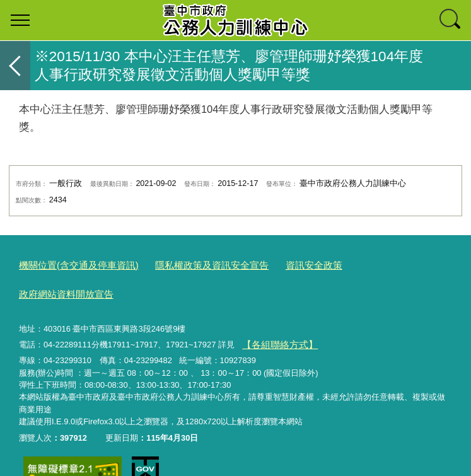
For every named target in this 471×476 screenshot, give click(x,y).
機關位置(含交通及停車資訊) (71, 264)
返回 (15, 66)
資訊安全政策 (279, 264)
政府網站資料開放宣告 (361, 264)
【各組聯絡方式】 (274, 311)
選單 (20, 20)
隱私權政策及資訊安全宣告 (189, 264)
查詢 (451, 20)
